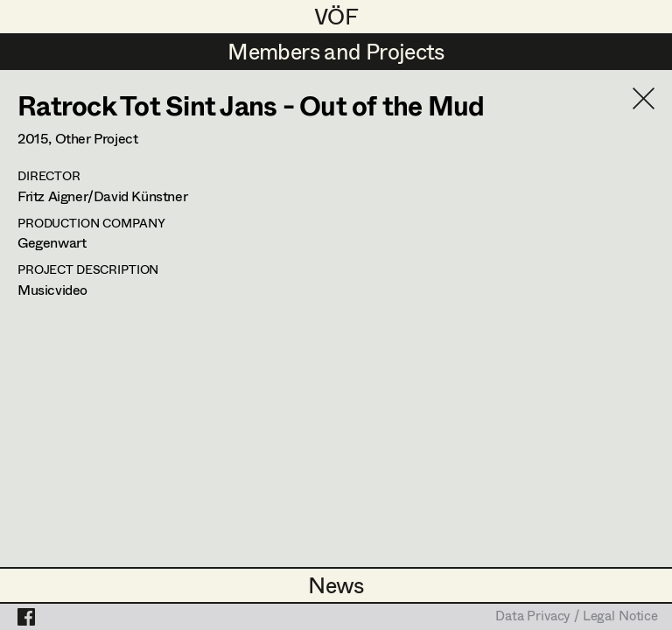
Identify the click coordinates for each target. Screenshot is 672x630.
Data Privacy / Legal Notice (577, 617)
